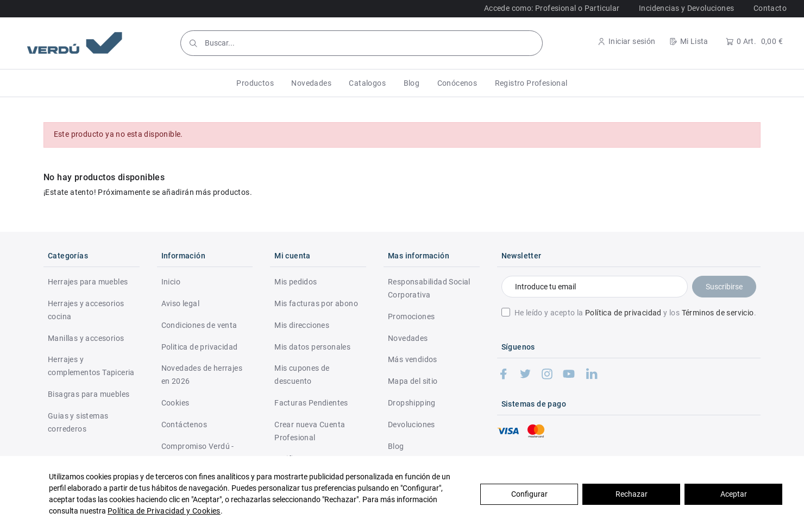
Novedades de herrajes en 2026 (202, 375)
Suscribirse (724, 287)
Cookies (175, 403)
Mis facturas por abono (316, 303)
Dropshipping (412, 403)
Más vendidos (413, 359)
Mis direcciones (302, 325)
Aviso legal (180, 303)
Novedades (408, 338)
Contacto (770, 8)
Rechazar (632, 494)
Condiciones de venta (199, 325)
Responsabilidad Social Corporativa (429, 288)
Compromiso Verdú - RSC (198, 453)
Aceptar (734, 494)
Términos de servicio (718, 313)
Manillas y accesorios (86, 338)
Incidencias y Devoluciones (686, 8)
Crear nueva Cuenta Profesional (310, 431)
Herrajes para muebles (88, 282)
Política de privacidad (623, 313)
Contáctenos (184, 425)
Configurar (529, 494)
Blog (396, 446)
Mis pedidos (296, 282)
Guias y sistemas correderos (78, 422)
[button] (255, 83)
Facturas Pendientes (311, 403)
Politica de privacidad (200, 347)
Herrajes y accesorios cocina (86, 310)
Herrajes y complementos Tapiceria (91, 366)
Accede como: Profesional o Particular (552, 8)
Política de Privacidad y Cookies (164, 511)
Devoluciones (412, 425)
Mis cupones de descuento (302, 375)
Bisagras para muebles (89, 394)
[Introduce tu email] (595, 287)
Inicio (171, 282)
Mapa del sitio (413, 381)
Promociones (411, 316)
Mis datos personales (312, 347)
